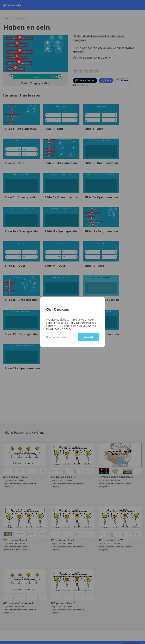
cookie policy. (63, 329)
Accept (88, 337)
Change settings (57, 337)
